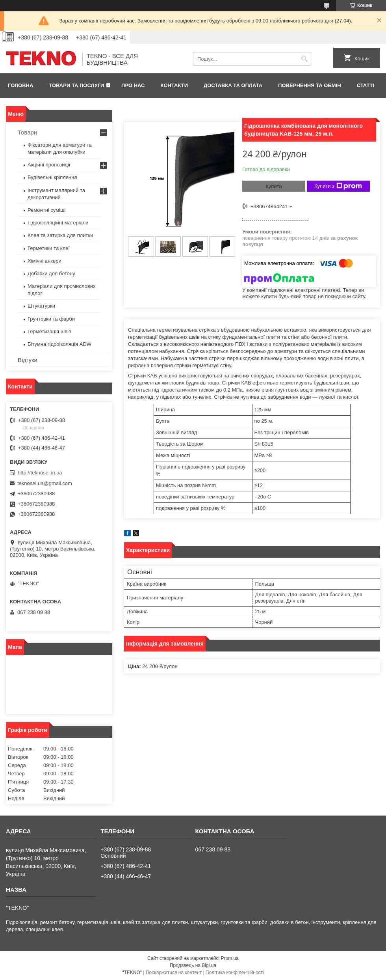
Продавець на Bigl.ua (193, 965)
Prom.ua (230, 958)
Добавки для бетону (51, 273)
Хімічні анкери (45, 261)
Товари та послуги (76, 85)
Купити (274, 186)
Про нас (133, 85)
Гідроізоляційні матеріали (58, 223)
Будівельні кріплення (52, 177)
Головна (20, 85)
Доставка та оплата (233, 85)
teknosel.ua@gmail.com (45, 483)
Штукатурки (41, 306)
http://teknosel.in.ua (40, 473)
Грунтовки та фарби (51, 319)
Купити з (338, 186)
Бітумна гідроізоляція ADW (59, 344)
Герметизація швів (49, 331)
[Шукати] (304, 59)
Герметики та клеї (49, 248)
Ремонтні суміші (46, 210)
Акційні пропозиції (49, 165)
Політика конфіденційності (235, 973)
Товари (27, 132)
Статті (366, 85)
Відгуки (28, 360)
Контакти (174, 85)
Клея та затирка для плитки (60, 235)
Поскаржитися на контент (174, 973)
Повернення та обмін (309, 85)
